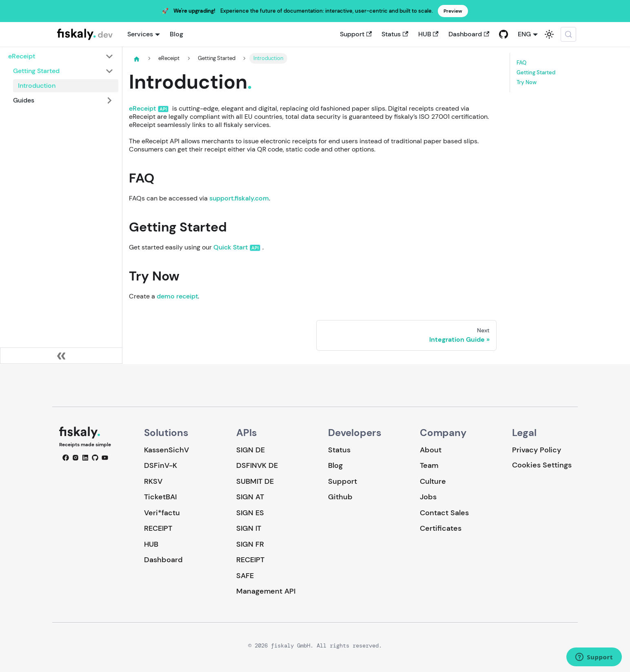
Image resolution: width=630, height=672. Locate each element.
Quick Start (231, 247)
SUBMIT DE (255, 481)
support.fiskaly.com (239, 198)
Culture (433, 481)
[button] (61, 56)
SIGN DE (251, 450)
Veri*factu (162, 513)
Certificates (441, 528)
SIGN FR (250, 544)
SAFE (245, 576)
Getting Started (536, 73)
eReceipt (142, 108)
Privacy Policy (537, 450)
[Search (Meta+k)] (568, 34)
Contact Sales (444, 513)
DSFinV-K (161, 465)
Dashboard (469, 34)
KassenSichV (166, 450)
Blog (176, 34)
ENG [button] (524, 34)
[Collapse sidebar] (61, 356)
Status (395, 34)
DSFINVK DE (257, 465)
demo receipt (177, 296)
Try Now (527, 82)
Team (429, 465)
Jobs (428, 497)
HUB (428, 34)
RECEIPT (158, 528)
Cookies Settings (542, 465)
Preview (453, 11)
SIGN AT (250, 497)
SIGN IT (249, 528)
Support (356, 34)
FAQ (521, 63)
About (431, 450)
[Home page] (137, 59)
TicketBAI (160, 497)
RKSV (153, 481)
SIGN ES (250, 513)
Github (340, 497)
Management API (266, 591)
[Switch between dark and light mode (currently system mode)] (549, 34)
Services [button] (140, 34)
